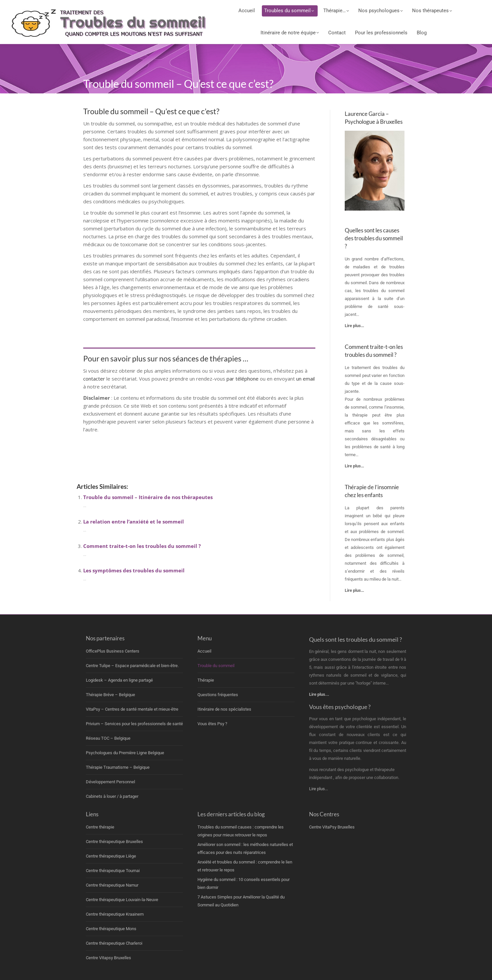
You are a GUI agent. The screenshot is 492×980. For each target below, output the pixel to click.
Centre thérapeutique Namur (112, 885)
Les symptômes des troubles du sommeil (134, 570)
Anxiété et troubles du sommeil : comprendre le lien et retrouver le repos (245, 866)
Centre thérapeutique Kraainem (115, 914)
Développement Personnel (110, 782)
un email (305, 379)
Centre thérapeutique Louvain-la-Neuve (122, 900)
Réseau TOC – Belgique (108, 738)
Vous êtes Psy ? (212, 724)
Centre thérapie (100, 827)
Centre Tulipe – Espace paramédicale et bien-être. (132, 666)
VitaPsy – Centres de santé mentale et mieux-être (132, 709)
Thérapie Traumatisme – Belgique (118, 767)
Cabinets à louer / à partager (112, 796)
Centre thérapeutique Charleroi (114, 943)
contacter (95, 379)
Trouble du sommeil (216, 666)
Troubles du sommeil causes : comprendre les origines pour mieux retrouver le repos (241, 831)
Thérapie (206, 680)
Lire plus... (318, 789)
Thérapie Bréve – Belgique (110, 695)
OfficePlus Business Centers (113, 651)
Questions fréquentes (218, 695)
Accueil (204, 651)
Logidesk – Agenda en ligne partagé (119, 680)
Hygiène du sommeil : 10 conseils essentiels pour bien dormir (244, 883)
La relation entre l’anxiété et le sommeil (134, 522)
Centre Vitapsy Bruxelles (108, 958)
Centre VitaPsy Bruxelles (332, 827)
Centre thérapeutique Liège (111, 856)
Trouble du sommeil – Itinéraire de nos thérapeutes (148, 497)
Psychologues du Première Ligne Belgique (125, 753)
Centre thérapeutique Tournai (113, 871)
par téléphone (243, 379)
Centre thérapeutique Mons (111, 929)
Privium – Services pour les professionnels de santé (134, 724)
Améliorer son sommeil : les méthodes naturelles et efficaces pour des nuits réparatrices (245, 848)
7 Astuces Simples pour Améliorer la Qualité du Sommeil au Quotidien (241, 901)
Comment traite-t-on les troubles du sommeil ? (142, 546)
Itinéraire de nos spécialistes (224, 709)
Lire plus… (354, 590)
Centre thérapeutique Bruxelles (114, 842)
